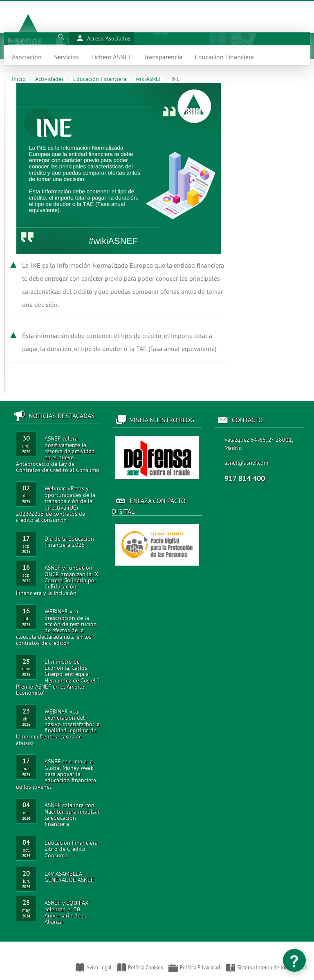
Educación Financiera (100, 79)
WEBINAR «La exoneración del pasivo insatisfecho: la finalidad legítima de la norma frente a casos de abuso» (58, 727)
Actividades (49, 79)
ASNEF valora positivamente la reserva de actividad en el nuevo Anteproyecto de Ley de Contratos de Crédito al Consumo (58, 454)
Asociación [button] (27, 57)
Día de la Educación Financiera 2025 (69, 542)
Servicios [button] (66, 57)
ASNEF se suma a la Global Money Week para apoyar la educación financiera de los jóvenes (56, 774)
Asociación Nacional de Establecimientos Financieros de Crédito (9, 964)
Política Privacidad (194, 967)
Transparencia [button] (163, 57)
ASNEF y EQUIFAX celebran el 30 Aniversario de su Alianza (67, 912)
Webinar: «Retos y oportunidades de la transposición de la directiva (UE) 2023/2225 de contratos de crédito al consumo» (56, 504)
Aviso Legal (94, 967)
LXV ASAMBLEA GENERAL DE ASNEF (69, 877)
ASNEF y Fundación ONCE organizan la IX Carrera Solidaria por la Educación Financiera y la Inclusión (57, 580)
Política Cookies (140, 967)
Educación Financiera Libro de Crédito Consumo (71, 849)
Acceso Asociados (104, 38)
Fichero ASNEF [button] (111, 57)
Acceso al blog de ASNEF (157, 458)
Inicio (19, 79)
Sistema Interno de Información (267, 967)
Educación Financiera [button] (224, 57)
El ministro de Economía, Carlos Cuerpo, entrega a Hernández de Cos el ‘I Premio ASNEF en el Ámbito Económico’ (58, 677)
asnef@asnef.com (246, 463)
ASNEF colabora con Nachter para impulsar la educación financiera (72, 814)
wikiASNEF (149, 79)
